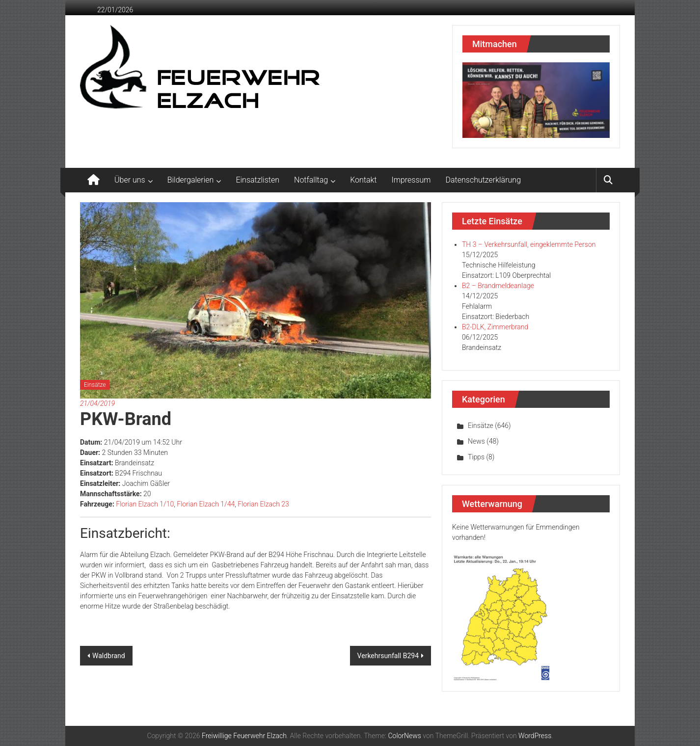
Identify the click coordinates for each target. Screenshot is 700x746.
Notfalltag (311, 180)
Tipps (476, 457)
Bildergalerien (191, 180)
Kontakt (363, 180)
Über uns (130, 180)
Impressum (411, 180)
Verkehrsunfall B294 (388, 656)
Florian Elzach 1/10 (145, 504)
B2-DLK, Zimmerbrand (495, 327)
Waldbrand (109, 656)
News (476, 441)
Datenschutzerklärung (484, 180)
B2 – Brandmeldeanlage (498, 286)
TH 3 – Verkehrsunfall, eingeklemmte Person (529, 244)
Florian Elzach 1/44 (206, 504)
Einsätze (95, 385)
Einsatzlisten (257, 180)
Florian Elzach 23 (263, 504)
